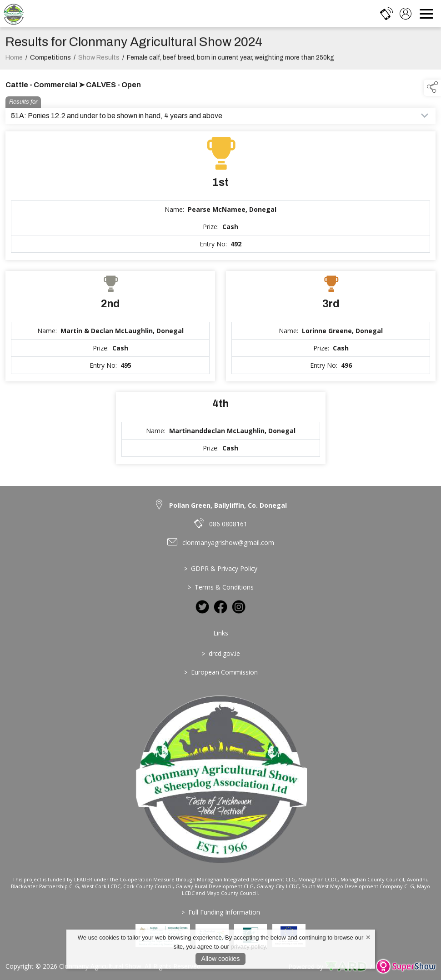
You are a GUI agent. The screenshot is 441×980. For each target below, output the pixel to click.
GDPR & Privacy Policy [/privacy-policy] (221, 568)
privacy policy (248, 947)
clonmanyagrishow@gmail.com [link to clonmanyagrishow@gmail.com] (228, 542)
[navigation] (426, 14)
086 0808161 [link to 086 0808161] (228, 524)
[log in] (406, 14)
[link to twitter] (202, 607)
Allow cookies (221, 959)
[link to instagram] (239, 607)
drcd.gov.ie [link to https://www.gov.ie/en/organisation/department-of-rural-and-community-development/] (220, 653)
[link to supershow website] (406, 967)
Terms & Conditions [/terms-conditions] (221, 587)
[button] (432, 88)
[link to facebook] (220, 607)
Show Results (99, 64)
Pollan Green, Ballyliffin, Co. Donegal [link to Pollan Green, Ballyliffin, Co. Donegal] (228, 505)
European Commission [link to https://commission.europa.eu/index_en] (220, 672)
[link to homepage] (14, 14)
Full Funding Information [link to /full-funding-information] (221, 912)
